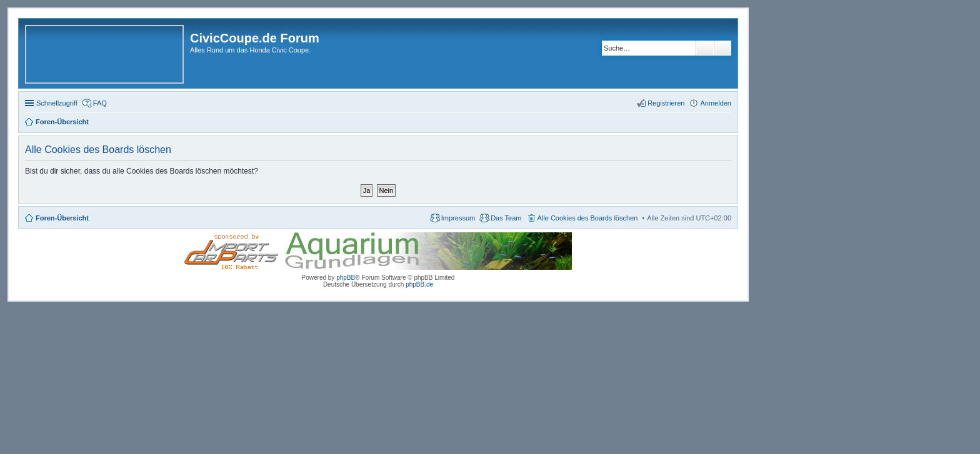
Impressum (458, 218)
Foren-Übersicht (62, 218)
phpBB (346, 278)
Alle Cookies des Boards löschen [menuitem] (588, 218)
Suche (705, 48)
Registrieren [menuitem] (666, 103)
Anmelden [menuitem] (716, 103)
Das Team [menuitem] (506, 218)
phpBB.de (419, 284)
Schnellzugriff (57, 103)
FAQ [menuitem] (100, 103)
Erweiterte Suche (723, 48)
